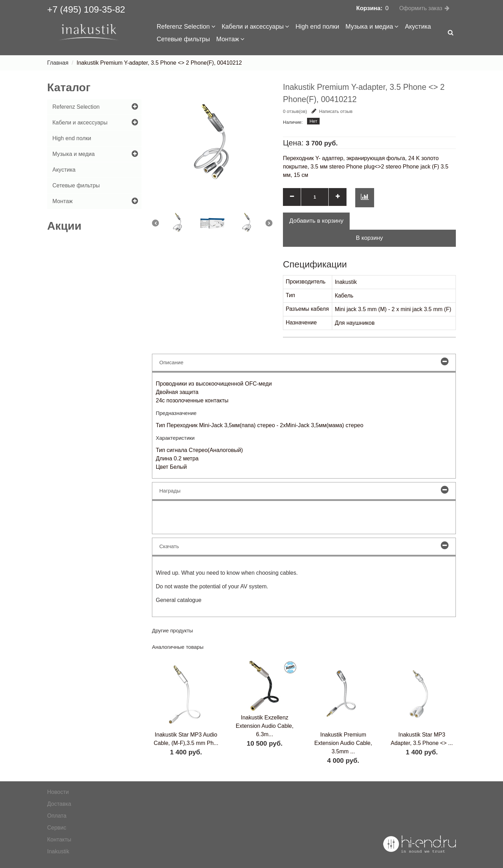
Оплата (57, 816)
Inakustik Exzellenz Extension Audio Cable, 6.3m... (265, 726)
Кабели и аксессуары (256, 27)
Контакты (59, 840)
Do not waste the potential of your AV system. (212, 586)
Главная (58, 63)
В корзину (370, 238)
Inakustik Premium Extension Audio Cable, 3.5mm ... (343, 743)
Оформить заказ (421, 8)
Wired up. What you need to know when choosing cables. (227, 573)
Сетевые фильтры (184, 39)
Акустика (418, 27)
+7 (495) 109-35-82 (86, 9)
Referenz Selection (186, 27)
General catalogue (179, 600)
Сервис (57, 828)
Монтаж (230, 39)
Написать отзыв (332, 111)
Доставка (59, 804)
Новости (58, 792)
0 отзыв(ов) (295, 111)
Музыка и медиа (372, 27)
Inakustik (58, 851)
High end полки (317, 27)
